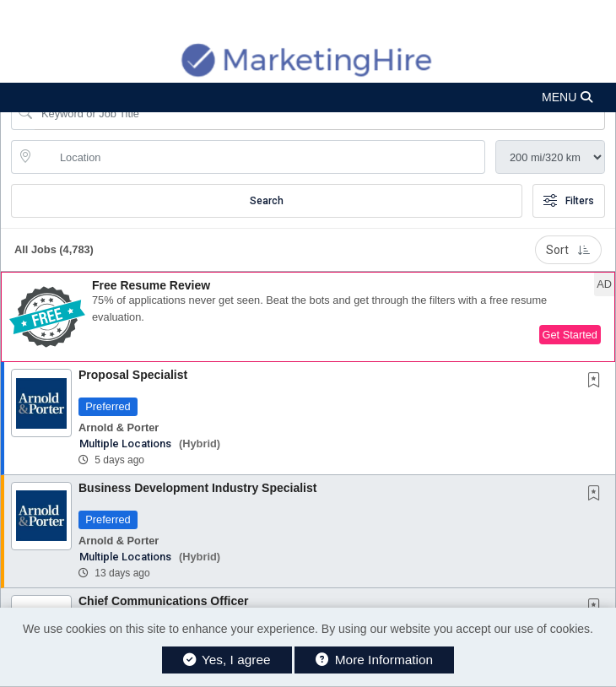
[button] (308, 97)
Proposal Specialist (133, 375)
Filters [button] (569, 201)
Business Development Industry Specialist (197, 488)
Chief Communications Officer (163, 601)
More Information (374, 660)
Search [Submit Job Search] (267, 201)
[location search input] (260, 157)
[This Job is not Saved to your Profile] (597, 381)
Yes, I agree (227, 660)
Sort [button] (568, 250)
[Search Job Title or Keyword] (320, 113)
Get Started (570, 335)
